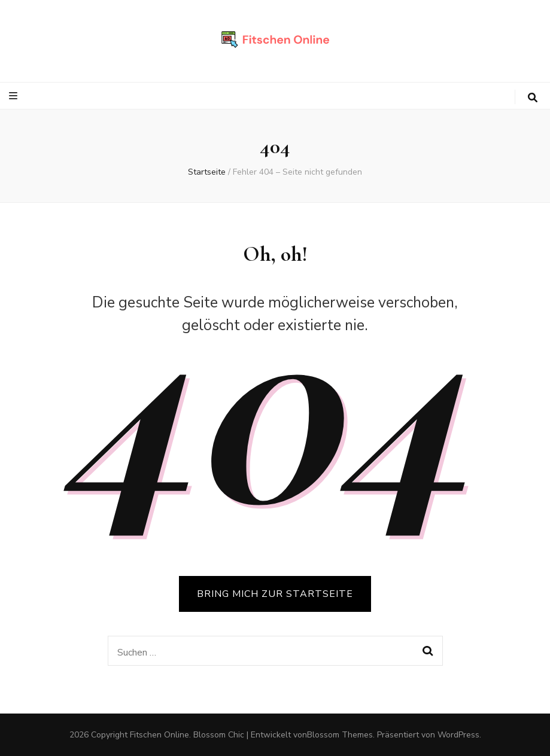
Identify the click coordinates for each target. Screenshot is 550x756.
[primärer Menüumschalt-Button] (15, 96)
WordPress (458, 735)
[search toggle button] (533, 98)
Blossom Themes (340, 735)
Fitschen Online (159, 735)
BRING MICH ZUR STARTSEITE (275, 594)
